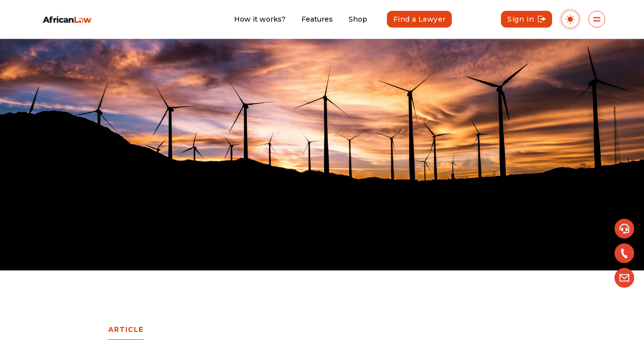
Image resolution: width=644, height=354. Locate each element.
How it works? (260, 19)
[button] (624, 229)
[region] (322, 177)
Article (126, 329)
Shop (358, 19)
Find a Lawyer (419, 19)
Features (317, 19)
